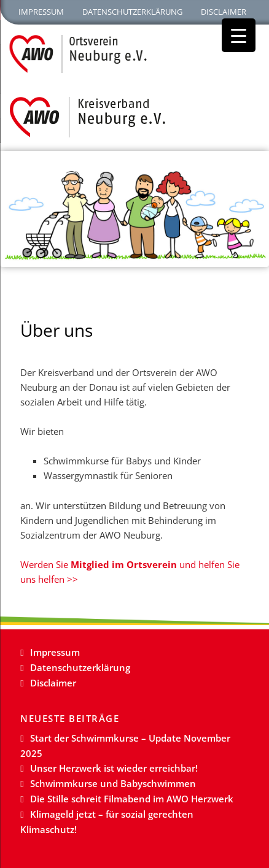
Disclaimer (224, 12)
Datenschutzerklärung (132, 12)
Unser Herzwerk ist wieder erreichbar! (114, 768)
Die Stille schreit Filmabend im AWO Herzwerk (132, 799)
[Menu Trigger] (239, 35)
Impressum (41, 12)
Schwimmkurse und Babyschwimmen (113, 783)
